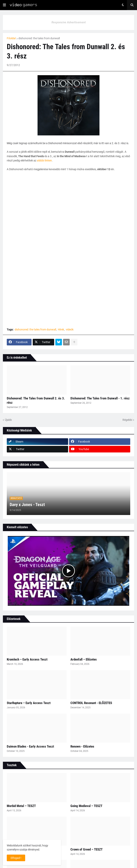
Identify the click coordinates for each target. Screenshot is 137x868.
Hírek (61, 329)
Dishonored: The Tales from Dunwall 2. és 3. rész (36, 400)
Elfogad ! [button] (16, 858)
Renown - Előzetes (82, 746)
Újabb (8, 420)
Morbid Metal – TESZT (21, 806)
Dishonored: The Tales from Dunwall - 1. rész (100, 398)
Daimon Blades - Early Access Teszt (30, 746)
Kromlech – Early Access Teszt (27, 659)
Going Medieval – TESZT (86, 806)
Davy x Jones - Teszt (27, 505)
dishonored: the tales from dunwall (39, 38)
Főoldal (11, 38)
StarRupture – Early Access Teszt (29, 703)
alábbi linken (44, 160)
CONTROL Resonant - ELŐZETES (91, 703)
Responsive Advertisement (69, 22)
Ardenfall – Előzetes (84, 659)
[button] (4, 5)
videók (70, 329)
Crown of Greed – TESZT (86, 849)
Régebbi (127, 420)
